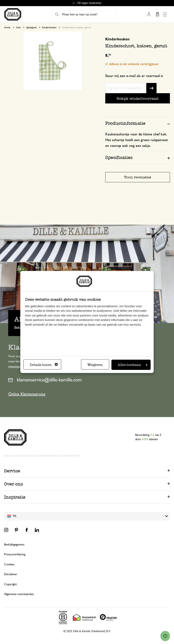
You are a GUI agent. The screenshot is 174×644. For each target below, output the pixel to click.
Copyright (10, 584)
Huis (18, 27)
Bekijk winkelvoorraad (137, 98)
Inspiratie (15, 497)
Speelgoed (31, 27)
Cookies (9, 564)
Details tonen (44, 365)
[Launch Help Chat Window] (165, 636)
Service (12, 471)
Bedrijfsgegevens (14, 545)
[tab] (138, 123)
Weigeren (95, 365)
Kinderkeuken (49, 27)
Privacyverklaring (15, 554)
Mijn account (149, 14)
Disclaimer (11, 574)
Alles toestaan (133, 365)
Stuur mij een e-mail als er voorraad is (134, 76)
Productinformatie (125, 123)
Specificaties (119, 157)
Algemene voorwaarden (19, 594)
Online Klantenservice (27, 394)
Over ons (14, 484)
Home (7, 27)
